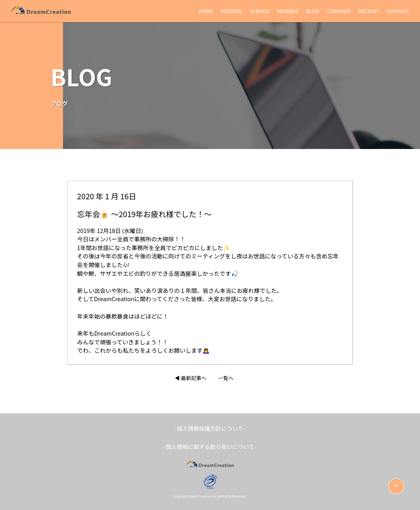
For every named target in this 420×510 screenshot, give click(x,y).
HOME (206, 11)
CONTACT (398, 11)
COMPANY (339, 11)
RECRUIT (369, 11)
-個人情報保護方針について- (210, 428)
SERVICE (260, 11)
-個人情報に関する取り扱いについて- (210, 447)
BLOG (312, 11)
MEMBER (288, 11)
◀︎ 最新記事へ (191, 378)
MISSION (231, 11)
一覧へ (226, 378)
